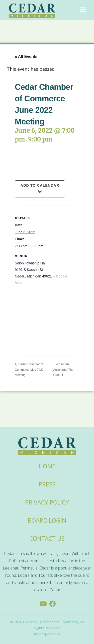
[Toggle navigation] (83, 10)
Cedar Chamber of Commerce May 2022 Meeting (29, 370)
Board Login (47, 520)
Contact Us (47, 538)
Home (47, 466)
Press (47, 484)
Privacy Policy (47, 502)
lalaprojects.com (47, 634)
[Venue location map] (44, 318)
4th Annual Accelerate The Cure (63, 370)
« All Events (26, 57)
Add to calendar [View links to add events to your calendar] (40, 185)
